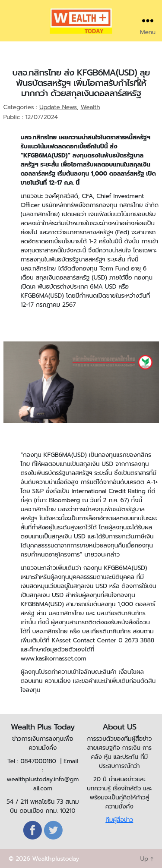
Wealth (90, 107)
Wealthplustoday (56, 859)
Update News (58, 107)
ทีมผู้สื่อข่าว (119, 820)
